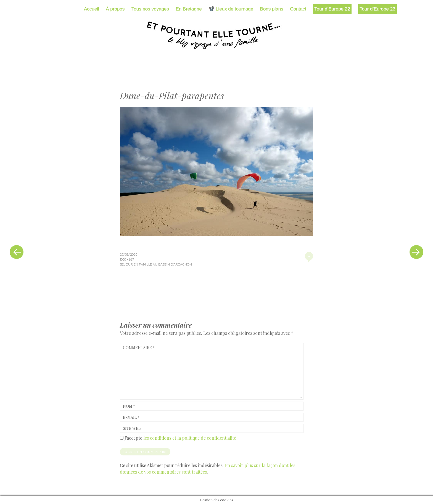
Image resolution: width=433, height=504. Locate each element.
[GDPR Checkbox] (122, 438)
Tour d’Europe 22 (332, 9)
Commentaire (139, 348)
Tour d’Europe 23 (377, 9)
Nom (129, 406)
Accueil (92, 9)
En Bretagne (189, 9)
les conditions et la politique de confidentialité (190, 438)
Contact (298, 9)
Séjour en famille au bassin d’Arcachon (156, 264)
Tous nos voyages (150, 9)
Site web (132, 428)
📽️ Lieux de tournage (231, 9)
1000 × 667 (127, 259)
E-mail (131, 417)
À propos (115, 9)
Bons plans (272, 9)
